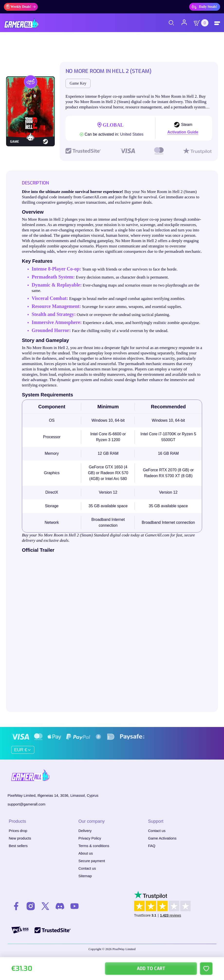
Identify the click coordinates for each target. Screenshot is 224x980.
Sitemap (85, 876)
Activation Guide (183, 132)
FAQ (152, 845)
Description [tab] (35, 183)
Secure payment (92, 861)
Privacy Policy (90, 838)
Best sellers (18, 845)
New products (20, 838)
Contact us (87, 868)
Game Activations (162, 838)
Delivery (85, 830)
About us (86, 853)
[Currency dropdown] (23, 750)
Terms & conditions (94, 845)
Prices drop (18, 830)
